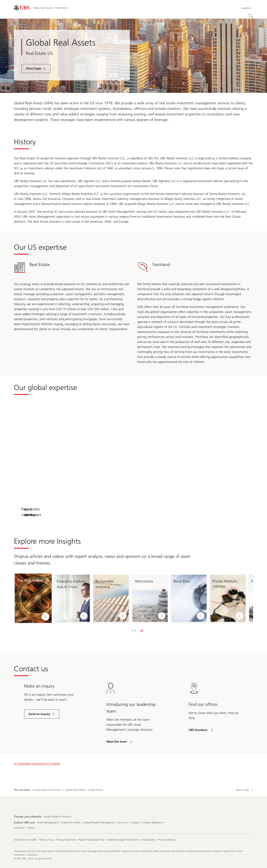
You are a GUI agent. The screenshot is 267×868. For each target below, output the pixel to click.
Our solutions (38, 515)
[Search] (251, 16)
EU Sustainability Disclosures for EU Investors (37, 764)
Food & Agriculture (181, 515)
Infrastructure (133, 515)
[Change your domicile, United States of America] (57, 817)
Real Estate (86, 515)
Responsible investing (230, 515)
